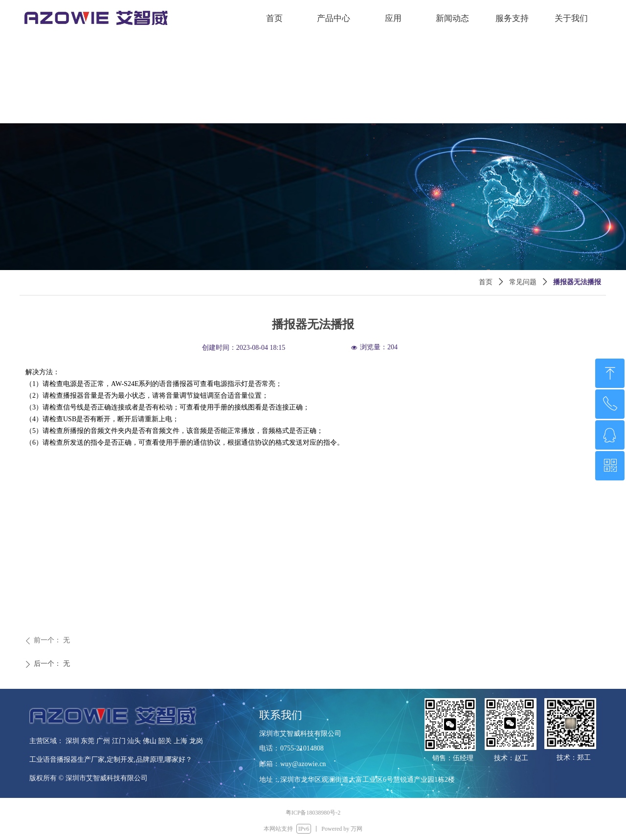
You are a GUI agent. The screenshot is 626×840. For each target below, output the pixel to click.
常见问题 (523, 282)
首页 (486, 282)
